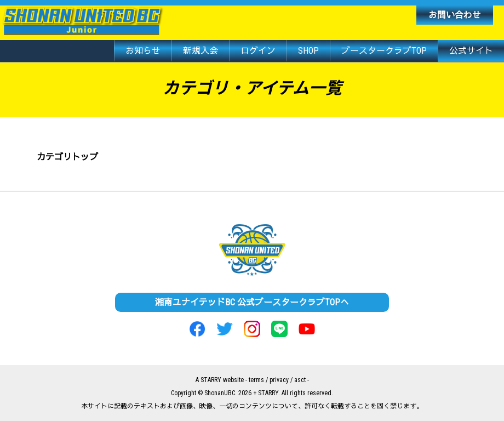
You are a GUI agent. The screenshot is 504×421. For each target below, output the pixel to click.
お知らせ (143, 51)
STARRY (211, 380)
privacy (279, 380)
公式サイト (471, 51)
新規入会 (201, 51)
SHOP (308, 51)
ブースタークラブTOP (384, 51)
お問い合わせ (455, 15)
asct (300, 380)
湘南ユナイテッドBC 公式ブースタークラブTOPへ (252, 302)
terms (256, 380)
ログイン (258, 51)
